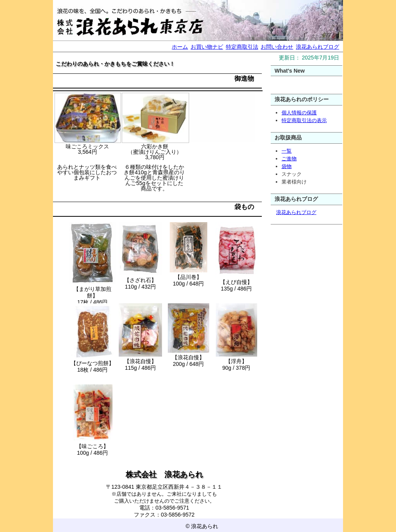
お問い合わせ (277, 47)
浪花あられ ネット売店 (198, 20)
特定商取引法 (242, 47)
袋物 (287, 166)
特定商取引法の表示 (304, 120)
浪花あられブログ (317, 47)
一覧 (287, 151)
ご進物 (289, 159)
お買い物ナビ (207, 47)
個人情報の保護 (299, 113)
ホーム (180, 47)
